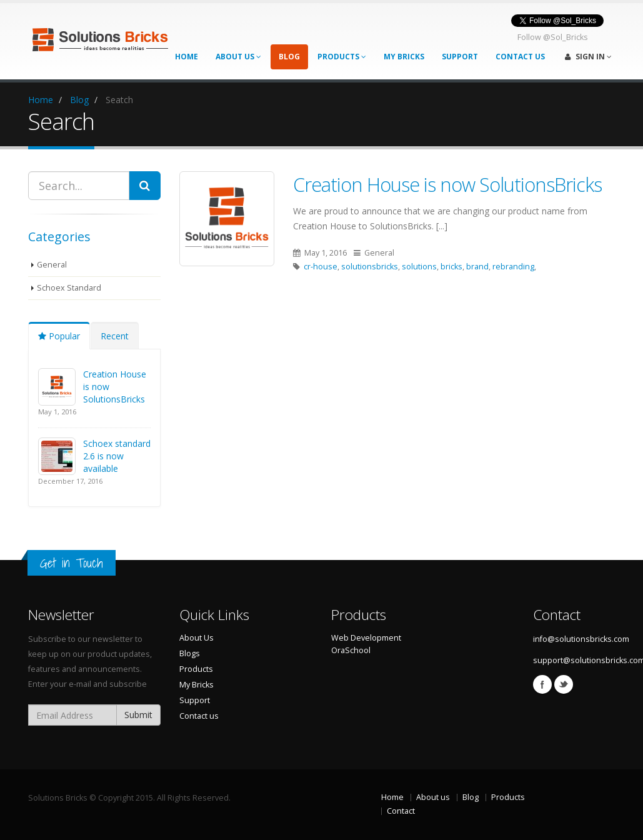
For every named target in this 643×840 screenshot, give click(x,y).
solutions (419, 267)
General (52, 265)
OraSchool (351, 650)
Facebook (542, 684)
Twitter (564, 684)
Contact (401, 811)
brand (477, 267)
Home (187, 57)
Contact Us (520, 57)
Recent (115, 336)
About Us (238, 57)
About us (433, 797)
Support (460, 57)
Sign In (588, 57)
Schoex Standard (69, 288)
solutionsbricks (370, 267)
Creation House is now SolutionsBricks (447, 184)
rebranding (513, 267)
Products (342, 57)
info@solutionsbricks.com (581, 639)
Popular (59, 336)
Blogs (190, 653)
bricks (451, 267)
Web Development (366, 638)
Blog (289, 57)
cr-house (321, 267)
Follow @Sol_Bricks (553, 37)
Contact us (199, 716)
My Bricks (404, 57)
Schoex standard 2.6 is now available (117, 456)
